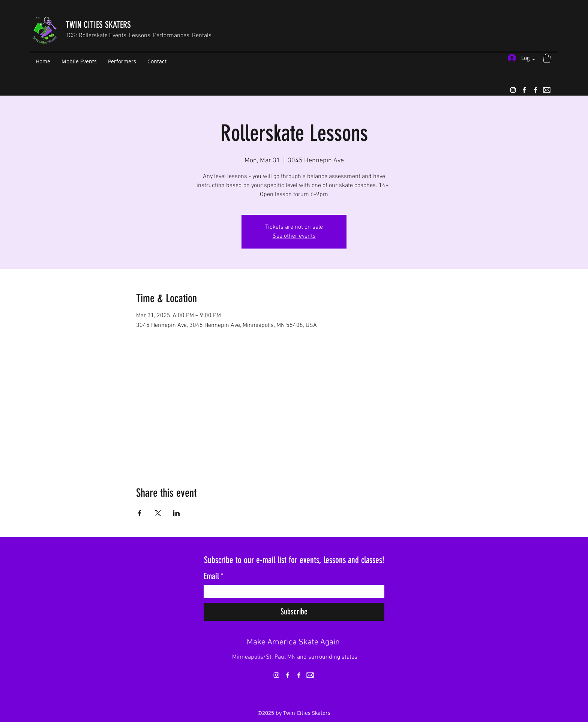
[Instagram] (513, 90)
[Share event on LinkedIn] (176, 513)
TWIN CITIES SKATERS (98, 25)
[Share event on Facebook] (140, 513)
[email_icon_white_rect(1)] (547, 90)
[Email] (292, 592)
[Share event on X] (158, 513)
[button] (547, 58)
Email (214, 577)
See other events (294, 236)
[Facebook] (524, 90)
